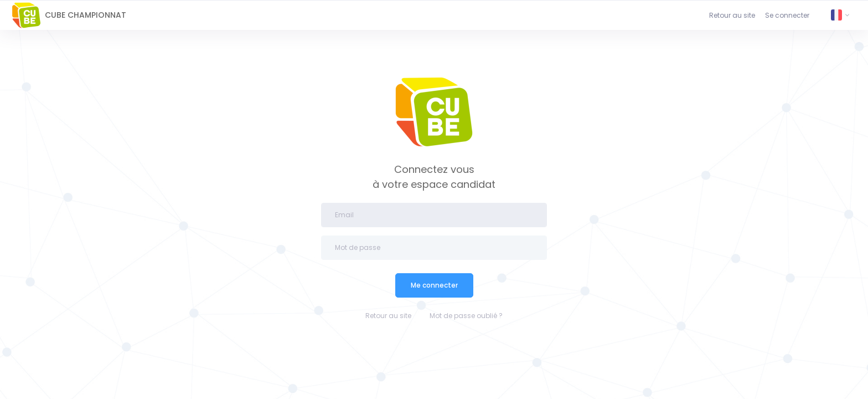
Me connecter (434, 285)
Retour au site (732, 15)
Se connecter (787, 15)
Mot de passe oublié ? (466, 316)
